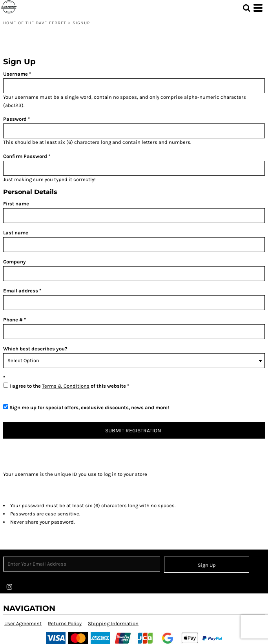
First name (16, 204)
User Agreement (23, 623)
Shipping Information (113, 623)
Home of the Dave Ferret (35, 23)
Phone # (13, 320)
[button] (246, 8)
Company (15, 262)
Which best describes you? (35, 349)
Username (15, 74)
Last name (16, 233)
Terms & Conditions (66, 386)
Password (15, 119)
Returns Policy (65, 623)
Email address (21, 291)
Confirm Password (25, 156)
